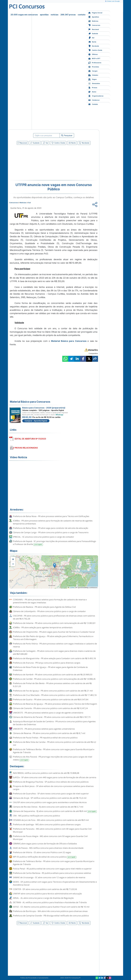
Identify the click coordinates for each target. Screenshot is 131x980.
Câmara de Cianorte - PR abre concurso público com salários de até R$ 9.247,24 (50, 708)
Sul (91, 37)
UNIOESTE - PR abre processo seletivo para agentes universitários (44, 729)
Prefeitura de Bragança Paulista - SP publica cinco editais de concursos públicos (51, 782)
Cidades (93, 75)
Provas (93, 87)
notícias (55, 15)
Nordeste (94, 46)
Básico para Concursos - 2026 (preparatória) (44, 408)
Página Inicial (95, 13)
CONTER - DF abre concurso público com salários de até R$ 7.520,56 (45, 889)
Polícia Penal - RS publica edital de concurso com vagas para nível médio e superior (52, 869)
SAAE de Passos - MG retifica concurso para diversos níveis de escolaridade (48, 848)
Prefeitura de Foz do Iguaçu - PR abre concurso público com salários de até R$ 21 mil (53, 691)
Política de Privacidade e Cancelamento (34, 978)
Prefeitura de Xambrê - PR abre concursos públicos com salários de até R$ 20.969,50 (53, 674)
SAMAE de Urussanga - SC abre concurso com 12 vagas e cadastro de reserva (49, 877)
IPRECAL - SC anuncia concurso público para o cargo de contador (43, 537)
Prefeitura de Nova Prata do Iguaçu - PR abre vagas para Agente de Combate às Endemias (50, 669)
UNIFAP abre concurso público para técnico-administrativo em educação (47, 894)
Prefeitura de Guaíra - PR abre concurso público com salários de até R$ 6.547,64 (51, 699)
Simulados (94, 83)
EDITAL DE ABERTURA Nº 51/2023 (30, 439)
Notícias (93, 21)
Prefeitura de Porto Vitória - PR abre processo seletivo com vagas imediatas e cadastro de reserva (55, 645)
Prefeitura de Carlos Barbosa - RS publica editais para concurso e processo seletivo (52, 873)
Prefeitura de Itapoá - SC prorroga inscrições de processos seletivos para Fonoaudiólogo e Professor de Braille (54, 543)
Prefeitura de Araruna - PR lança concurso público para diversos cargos (47, 663)
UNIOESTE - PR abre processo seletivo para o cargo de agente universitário (48, 713)
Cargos (93, 71)
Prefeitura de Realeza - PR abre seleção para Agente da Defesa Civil (44, 607)
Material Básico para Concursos (69, 341)
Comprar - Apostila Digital (36, 421)
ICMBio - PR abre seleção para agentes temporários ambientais (43, 627)
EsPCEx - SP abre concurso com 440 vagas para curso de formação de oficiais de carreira (55, 777)
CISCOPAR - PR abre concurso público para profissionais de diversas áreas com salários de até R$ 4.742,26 (54, 617)
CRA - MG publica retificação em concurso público (37, 816)
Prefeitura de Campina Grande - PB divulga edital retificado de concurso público (51, 916)
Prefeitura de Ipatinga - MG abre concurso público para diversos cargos (47, 824)
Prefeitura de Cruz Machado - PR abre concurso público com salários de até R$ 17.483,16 (55, 695)
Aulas (92, 92)
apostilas (44, 15)
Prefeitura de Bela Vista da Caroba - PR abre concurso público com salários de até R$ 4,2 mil (55, 743)
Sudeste (93, 33)
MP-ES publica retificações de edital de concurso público (45, 857)
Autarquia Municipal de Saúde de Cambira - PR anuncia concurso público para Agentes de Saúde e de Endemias (54, 723)
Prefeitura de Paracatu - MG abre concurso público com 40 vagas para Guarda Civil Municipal (52, 830)
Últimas (93, 54)
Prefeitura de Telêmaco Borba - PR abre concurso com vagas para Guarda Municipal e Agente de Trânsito (54, 751)
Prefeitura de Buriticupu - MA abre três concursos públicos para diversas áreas (50, 911)
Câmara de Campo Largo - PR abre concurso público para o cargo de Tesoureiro (51, 532)
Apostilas (94, 17)
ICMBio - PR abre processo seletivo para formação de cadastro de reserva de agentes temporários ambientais (53, 522)
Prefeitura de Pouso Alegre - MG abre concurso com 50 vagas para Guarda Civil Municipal (50, 838)
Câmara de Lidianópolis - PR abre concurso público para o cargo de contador (49, 611)
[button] (13, 559)
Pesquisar (67, 135)
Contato (93, 104)
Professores (95, 62)
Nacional (94, 29)
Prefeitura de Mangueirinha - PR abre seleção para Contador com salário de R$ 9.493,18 (54, 658)
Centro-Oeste (95, 50)
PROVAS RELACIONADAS (26, 448)
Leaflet (71, 588)
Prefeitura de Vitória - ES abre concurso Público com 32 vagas (42, 852)
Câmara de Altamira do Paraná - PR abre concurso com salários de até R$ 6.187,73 (52, 717)
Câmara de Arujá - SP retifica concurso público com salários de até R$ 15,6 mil (50, 798)
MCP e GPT (94, 58)
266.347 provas (68, 15)
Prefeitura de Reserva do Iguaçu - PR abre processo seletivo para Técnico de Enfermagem (55, 704)
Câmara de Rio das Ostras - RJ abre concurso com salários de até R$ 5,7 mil (48, 807)
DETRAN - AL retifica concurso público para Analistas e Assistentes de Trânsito (50, 902)
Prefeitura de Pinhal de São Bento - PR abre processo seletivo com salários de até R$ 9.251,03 (52, 685)
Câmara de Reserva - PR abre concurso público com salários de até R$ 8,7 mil (49, 733)
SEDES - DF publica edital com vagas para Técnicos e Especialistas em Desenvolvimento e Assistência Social (55, 883)
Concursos (94, 25)
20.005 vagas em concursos (24, 15)
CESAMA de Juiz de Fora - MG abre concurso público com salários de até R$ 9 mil (51, 820)
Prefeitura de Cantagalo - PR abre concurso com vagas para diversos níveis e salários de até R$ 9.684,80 (54, 652)
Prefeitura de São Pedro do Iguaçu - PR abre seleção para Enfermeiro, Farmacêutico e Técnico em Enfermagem (53, 638)
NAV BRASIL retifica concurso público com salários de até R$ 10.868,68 (46, 773)
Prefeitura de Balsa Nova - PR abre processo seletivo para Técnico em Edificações (51, 516)
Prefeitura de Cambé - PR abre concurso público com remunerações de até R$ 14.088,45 (54, 679)
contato (82, 15)
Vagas (92, 79)
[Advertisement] (34, 163)
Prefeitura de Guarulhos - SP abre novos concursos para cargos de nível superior (51, 794)
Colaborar (94, 100)
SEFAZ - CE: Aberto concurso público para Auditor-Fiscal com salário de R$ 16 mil (51, 907)
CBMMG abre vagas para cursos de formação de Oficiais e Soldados (45, 844)
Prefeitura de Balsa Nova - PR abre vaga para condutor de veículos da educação (51, 528)
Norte (92, 42)
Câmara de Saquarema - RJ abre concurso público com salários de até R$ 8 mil (55, 811)
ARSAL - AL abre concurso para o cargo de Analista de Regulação (43, 898)
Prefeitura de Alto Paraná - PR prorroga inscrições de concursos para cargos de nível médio (53, 758)
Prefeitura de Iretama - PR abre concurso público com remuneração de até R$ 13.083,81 (54, 623)
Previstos (94, 67)
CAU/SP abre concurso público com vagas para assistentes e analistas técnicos (50, 802)
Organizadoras (96, 96)
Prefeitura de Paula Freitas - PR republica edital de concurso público (45, 738)
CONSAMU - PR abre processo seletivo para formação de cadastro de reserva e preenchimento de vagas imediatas (50, 601)
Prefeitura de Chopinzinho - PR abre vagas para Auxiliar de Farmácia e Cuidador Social (54, 632)
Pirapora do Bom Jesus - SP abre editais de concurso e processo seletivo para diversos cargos (53, 788)
